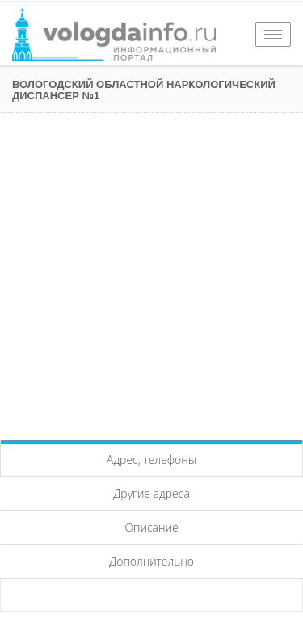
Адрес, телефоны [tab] (151, 460)
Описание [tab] (151, 527)
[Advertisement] (151, 272)
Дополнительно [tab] (151, 561)
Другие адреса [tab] (151, 493)
